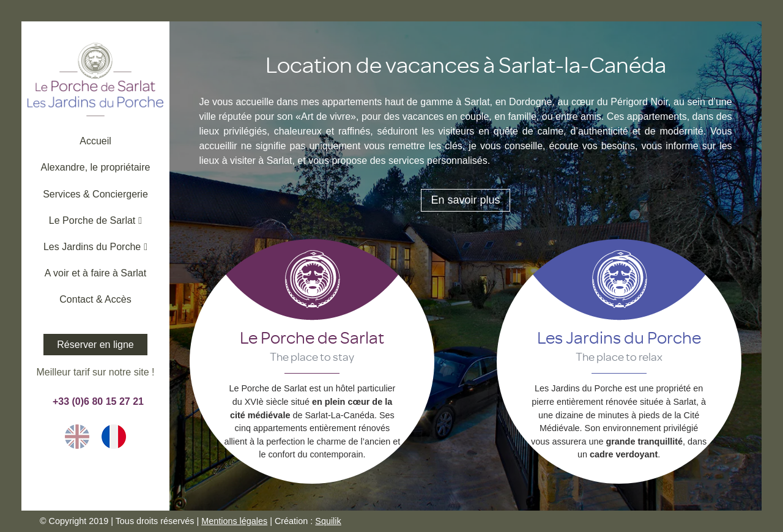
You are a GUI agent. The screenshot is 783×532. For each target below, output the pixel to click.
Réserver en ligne (95, 345)
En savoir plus (465, 200)
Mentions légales (234, 521)
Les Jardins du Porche (619, 337)
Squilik (328, 521)
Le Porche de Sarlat (312, 337)
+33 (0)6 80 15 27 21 (95, 401)
